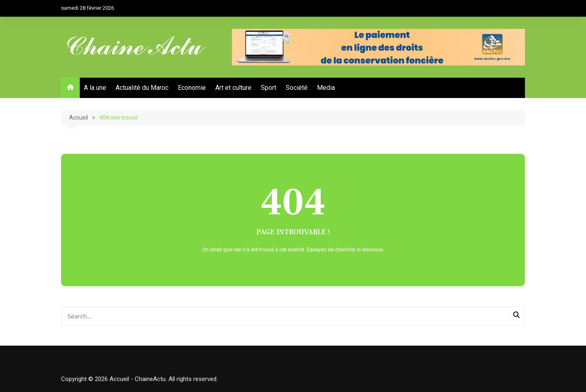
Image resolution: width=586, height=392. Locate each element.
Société (297, 88)
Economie (192, 88)
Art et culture (233, 88)
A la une (95, 88)
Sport (269, 88)
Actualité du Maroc (142, 88)
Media (326, 88)
